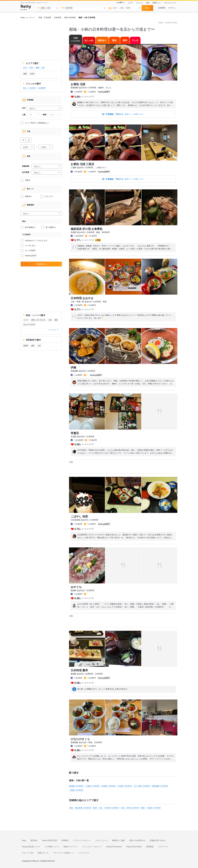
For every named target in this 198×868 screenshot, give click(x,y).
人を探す (120, 2)
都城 (25, 74)
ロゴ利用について (52, 847)
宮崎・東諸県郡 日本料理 (80, 808)
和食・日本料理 (29, 88)
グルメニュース (170, 3)
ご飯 (50, 320)
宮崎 (31, 68)
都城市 (26, 346)
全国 (25, 68)
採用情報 (150, 847)
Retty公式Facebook (114, 847)
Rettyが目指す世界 (50, 840)
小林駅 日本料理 (92, 786)
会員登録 (162, 8)
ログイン (172, 8)
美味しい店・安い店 (38, 320)
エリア (130, 3)
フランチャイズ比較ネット (64, 853)
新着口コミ (157, 3)
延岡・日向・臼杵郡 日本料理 (106, 808)
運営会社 (34, 840)
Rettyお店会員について (31, 847)
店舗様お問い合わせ (158, 840)
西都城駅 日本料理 (160, 786)
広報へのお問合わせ (137, 840)
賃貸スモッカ (43, 853)
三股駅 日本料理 (76, 790)
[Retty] (26, 7)
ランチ (26, 320)
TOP (76, 39)
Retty (24, 840)
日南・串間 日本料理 (130, 808)
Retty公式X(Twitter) (134, 847)
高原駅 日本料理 (108, 786)
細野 (33, 346)
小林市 (32, 74)
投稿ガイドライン (71, 847)
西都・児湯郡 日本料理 (151, 808)
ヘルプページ (163, 847)
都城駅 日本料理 (76, 786)
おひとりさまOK (29, 324)
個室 (56, 320)
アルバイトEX (28, 853)
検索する (43, 264)
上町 (39, 346)
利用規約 (65, 840)
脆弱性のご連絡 (118, 840)
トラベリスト (84, 853)
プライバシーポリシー (82, 840)
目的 (148, 3)
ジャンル (139, 3)
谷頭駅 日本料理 (125, 786)
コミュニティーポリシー (92, 847)
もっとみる (52, 330)
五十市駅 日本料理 (142, 786)
